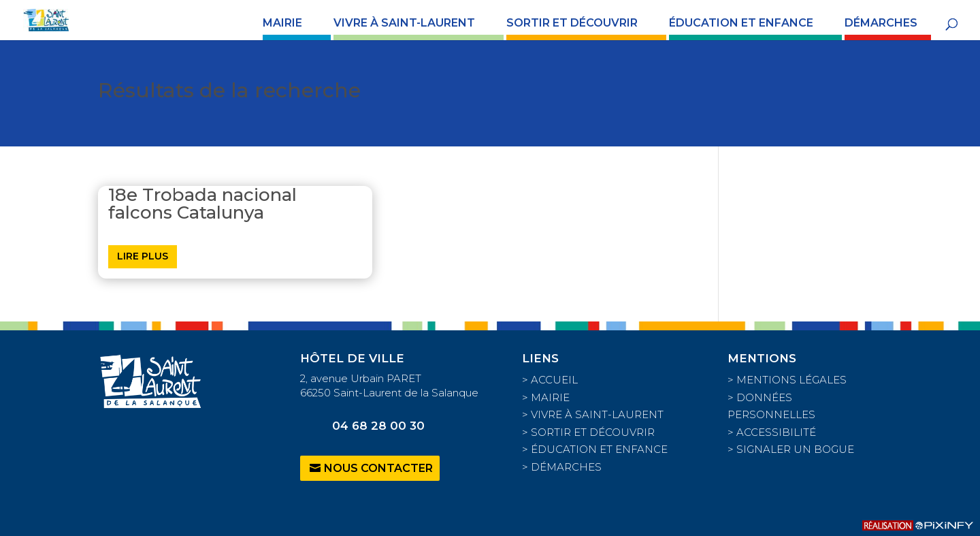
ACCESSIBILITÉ (776, 432)
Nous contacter (378, 468)
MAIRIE (282, 24)
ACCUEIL (554, 380)
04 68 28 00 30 (378, 426)
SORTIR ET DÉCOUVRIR (572, 24)
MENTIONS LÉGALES (791, 380)
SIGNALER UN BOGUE (795, 449)
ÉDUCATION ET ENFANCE (741, 24)
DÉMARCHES (881, 24)
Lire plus (143, 256)
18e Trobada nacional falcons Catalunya (202, 204)
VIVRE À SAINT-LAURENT (404, 24)
